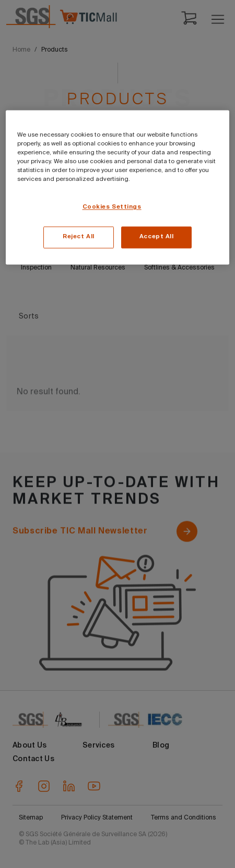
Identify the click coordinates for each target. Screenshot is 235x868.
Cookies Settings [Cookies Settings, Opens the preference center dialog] (112, 207)
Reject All (79, 237)
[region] (118, 187)
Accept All (157, 237)
